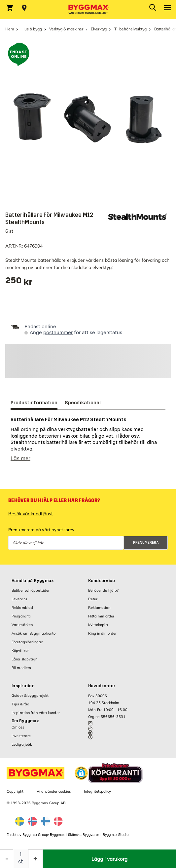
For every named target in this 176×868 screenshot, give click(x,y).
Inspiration (23, 686)
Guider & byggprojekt (30, 695)
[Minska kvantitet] (7, 859)
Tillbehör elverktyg (130, 29)
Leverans (19, 599)
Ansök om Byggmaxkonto (34, 633)
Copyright (15, 791)
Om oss (18, 727)
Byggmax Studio (116, 835)
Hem (10, 29)
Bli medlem (21, 668)
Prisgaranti (21, 616)
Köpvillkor (20, 651)
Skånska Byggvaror (84, 835)
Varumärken (22, 625)
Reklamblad (22, 608)
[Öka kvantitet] (35, 859)
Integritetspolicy (97, 791)
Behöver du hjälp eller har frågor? (54, 500)
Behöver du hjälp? (104, 590)
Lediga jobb (22, 744)
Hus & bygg (32, 29)
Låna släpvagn (24, 659)
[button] (81, 773)
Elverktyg (99, 29)
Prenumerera (146, 543)
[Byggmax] (88, 10)
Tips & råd (20, 704)
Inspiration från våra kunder (36, 713)
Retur (93, 599)
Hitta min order (101, 616)
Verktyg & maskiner (66, 29)
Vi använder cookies (54, 791)
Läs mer (20, 458)
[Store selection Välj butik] (24, 8)
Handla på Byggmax (33, 581)
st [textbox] (21, 862)
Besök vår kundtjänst (31, 514)
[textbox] (19, 283)
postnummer (58, 333)
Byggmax (57, 835)
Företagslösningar (27, 642)
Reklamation (99, 608)
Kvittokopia (98, 625)
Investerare (21, 736)
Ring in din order (103, 633)
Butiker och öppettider (31, 590)
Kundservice (102, 581)
